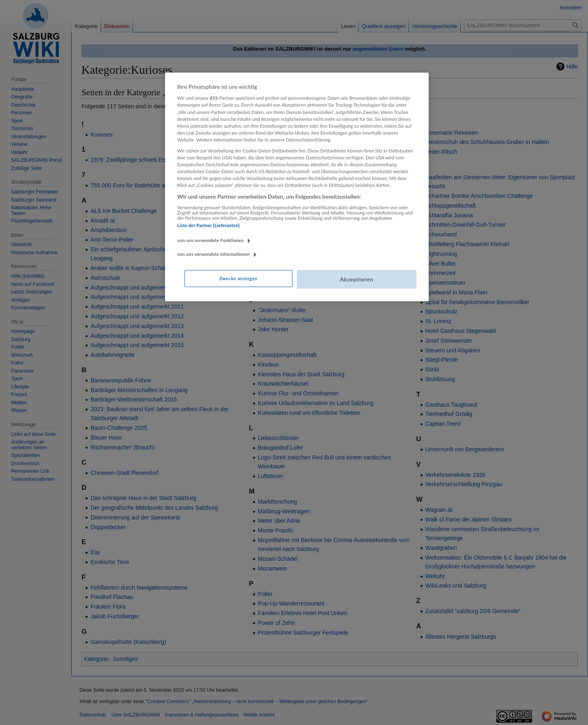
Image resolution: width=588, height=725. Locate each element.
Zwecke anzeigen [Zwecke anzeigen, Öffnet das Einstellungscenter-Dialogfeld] (238, 278)
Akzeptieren (356, 279)
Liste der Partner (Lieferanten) (208, 225)
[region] (297, 187)
